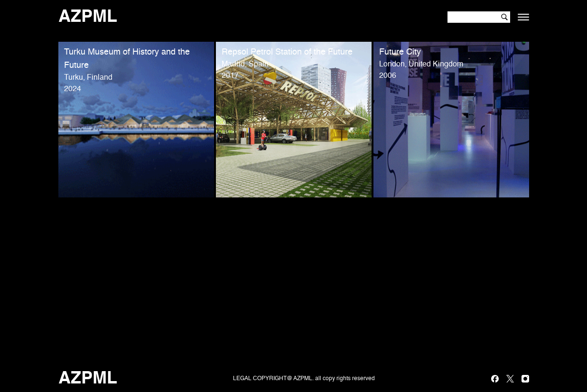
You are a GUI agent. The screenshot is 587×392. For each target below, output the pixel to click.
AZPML (88, 17)
